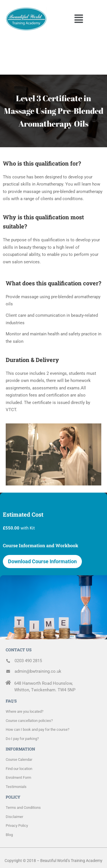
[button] (79, 19)
